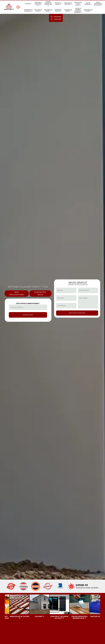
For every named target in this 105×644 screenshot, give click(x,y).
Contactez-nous (40, 293)
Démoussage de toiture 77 (88, 10)
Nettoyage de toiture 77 (38, 10)
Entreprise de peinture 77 (68, 4)
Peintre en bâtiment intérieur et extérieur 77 (78, 10)
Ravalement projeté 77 (58, 10)
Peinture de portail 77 (58, 4)
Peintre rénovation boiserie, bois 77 (48, 4)
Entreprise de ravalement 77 (28, 10)
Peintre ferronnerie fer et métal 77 (98, 4)
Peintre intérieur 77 (88, 4)
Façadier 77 (28, 4)
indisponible (56, 17)
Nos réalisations (17, 293)
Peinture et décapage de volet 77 (38, 4)
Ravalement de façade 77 (48, 10)
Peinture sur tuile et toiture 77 (78, 4)
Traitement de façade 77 (68, 10)
